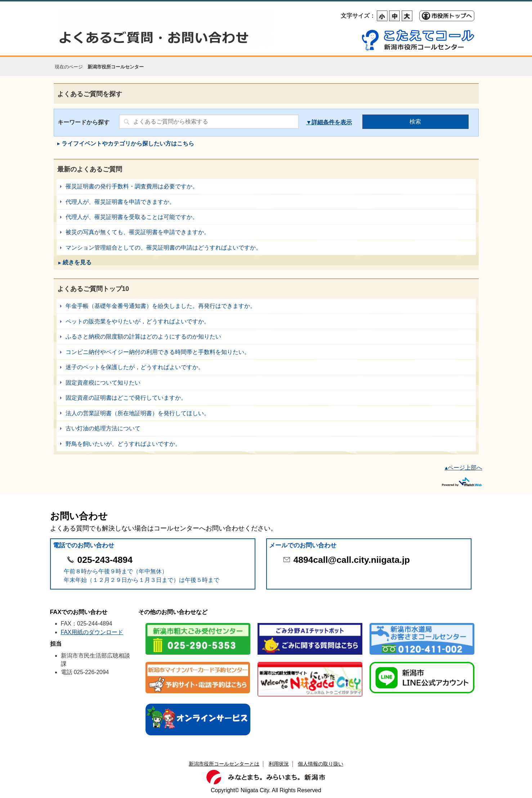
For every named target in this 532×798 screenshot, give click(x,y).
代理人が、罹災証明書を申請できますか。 (266, 202)
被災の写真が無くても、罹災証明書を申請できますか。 (266, 232)
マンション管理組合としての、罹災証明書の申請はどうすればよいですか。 (266, 248)
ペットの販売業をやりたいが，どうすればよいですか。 (266, 321)
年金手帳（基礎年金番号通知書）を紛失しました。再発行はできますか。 (266, 306)
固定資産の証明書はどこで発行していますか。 (266, 398)
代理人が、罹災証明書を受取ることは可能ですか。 (266, 217)
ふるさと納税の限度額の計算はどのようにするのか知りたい (266, 337)
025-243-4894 (105, 560)
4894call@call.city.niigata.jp (352, 560)
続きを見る (77, 262)
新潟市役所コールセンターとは (224, 764)
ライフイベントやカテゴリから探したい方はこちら (128, 144)
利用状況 (279, 764)
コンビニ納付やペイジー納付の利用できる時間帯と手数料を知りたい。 (266, 352)
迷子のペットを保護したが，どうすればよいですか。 (266, 367)
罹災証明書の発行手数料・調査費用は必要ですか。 (266, 186)
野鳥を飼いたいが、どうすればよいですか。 (266, 444)
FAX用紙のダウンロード (92, 632)
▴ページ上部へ (464, 468)
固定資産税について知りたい (266, 383)
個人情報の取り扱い (321, 764)
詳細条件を (326, 122)
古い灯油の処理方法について (266, 428)
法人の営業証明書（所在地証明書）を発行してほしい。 (266, 413)
